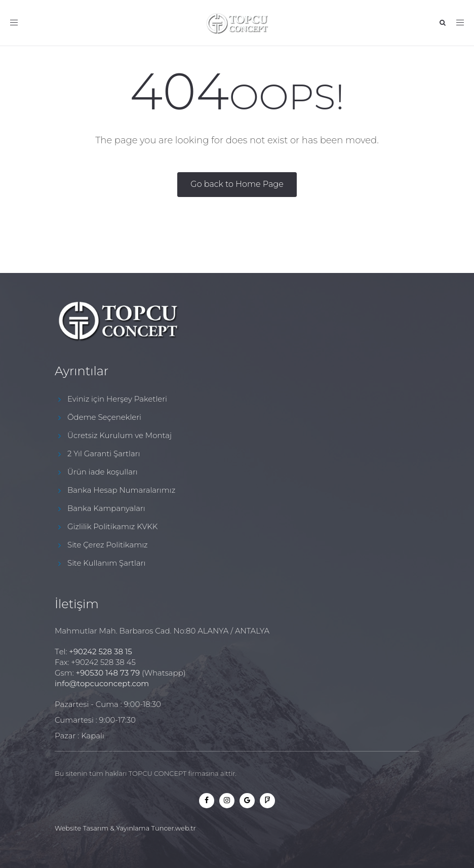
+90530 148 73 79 (108, 673)
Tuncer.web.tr (174, 828)
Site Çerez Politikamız (108, 545)
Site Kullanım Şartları (106, 563)
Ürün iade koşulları (103, 472)
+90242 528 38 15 (101, 652)
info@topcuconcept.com (102, 683)
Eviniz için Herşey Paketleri (117, 399)
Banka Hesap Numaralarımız (121, 490)
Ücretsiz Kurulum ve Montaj (120, 435)
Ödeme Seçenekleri (104, 417)
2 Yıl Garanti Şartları (104, 453)
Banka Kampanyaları (106, 508)
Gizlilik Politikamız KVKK (112, 526)
